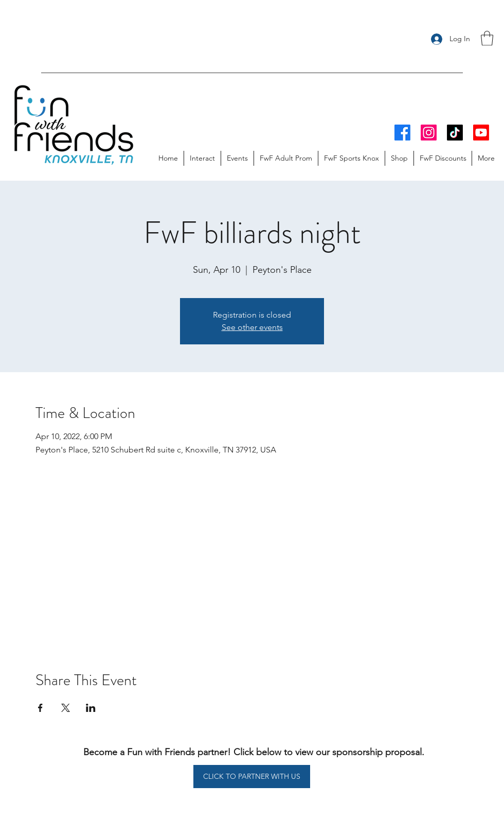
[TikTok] (455, 133)
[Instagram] (429, 133)
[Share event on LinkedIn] (91, 708)
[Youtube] (481, 133)
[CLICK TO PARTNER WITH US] (252, 777)
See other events (252, 327)
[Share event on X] (66, 708)
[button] (487, 38)
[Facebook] (402, 133)
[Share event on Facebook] (40, 708)
